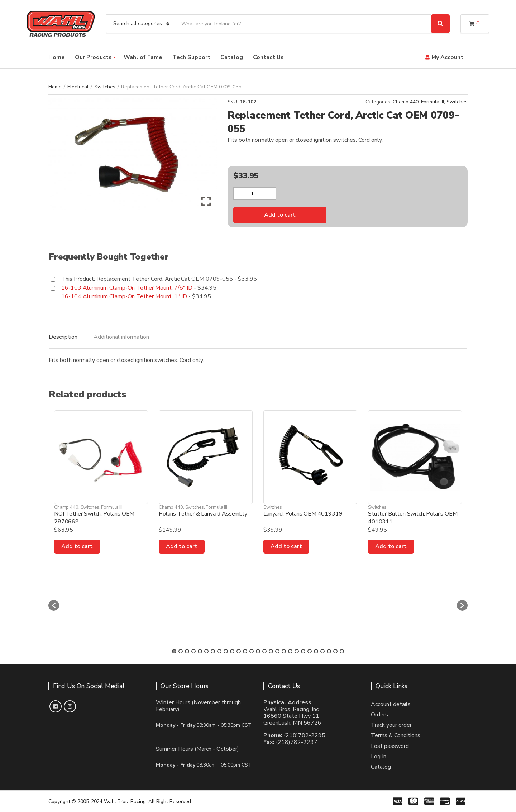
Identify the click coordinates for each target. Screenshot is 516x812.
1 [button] (174, 651)
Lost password (390, 746)
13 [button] (252, 651)
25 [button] (329, 651)
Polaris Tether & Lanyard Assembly (203, 514)
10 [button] (232, 651)
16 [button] (271, 651)
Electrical (78, 87)
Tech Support (191, 57)
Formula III (433, 102)
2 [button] (181, 651)
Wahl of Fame (143, 57)
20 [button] (297, 651)
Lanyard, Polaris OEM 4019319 (303, 514)
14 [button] (258, 651)
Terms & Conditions (396, 735)
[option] (109, 602)
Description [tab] (63, 337)
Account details (391, 704)
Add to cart (280, 215)
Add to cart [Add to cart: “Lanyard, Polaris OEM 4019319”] (286, 546)
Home (57, 57)
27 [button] (342, 651)
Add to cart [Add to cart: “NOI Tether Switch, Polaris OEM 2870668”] (77, 546)
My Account (447, 57)
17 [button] (277, 651)
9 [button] (226, 651)
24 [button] (322, 651)
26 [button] (335, 651)
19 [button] (290, 651)
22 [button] (310, 651)
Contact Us (268, 57)
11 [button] (239, 651)
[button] (54, 605)
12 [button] (245, 651)
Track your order (391, 725)
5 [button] (200, 651)
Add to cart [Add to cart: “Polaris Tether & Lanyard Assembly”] (182, 546)
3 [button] (187, 651)
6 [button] (206, 651)
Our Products (93, 57)
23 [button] (316, 651)
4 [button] (193, 651)
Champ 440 (406, 102)
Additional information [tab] (121, 337)
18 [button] (284, 651)
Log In (379, 757)
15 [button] (264, 651)
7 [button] (213, 651)
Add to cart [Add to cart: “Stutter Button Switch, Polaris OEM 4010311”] (391, 546)
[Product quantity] (255, 194)
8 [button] (219, 651)
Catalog (232, 57)
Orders (379, 715)
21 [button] (303, 651)
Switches (105, 87)
